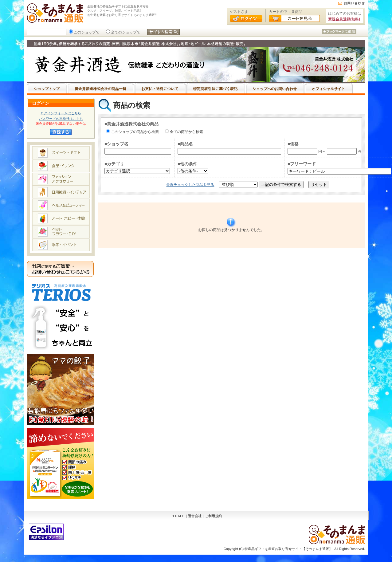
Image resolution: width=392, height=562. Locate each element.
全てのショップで (125, 32)
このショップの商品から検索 (134, 132)
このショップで (86, 32)
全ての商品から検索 (186, 132)
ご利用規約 (213, 516)
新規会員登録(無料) (344, 19)
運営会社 (195, 516)
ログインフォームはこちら (61, 113)
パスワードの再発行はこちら (61, 119)
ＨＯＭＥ (178, 516)
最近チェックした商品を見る (190, 185)
